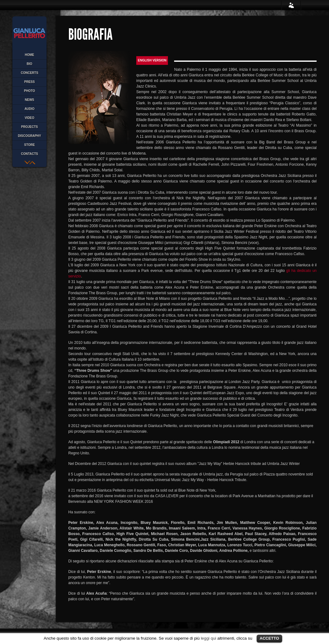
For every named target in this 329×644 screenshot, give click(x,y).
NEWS (29, 100)
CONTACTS (30, 154)
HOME (29, 55)
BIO (29, 64)
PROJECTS (29, 127)
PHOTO (29, 91)
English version (152, 60)
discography (29, 136)
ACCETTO (270, 638)
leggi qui (209, 638)
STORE (29, 145)
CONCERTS (29, 73)
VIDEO (29, 118)
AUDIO (29, 109)
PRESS (29, 82)
